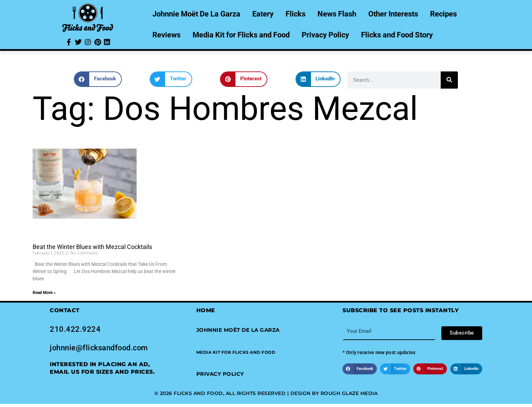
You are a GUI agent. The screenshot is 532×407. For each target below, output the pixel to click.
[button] (98, 79)
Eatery (263, 14)
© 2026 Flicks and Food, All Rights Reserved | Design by (238, 393)
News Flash (337, 14)
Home (206, 310)
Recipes (443, 14)
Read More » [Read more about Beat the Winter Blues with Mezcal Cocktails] (44, 293)
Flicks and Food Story (397, 35)
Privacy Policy (325, 35)
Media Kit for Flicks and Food (241, 35)
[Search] (449, 80)
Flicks (296, 14)
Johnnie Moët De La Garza (196, 14)
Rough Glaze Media (349, 393)
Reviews (166, 35)
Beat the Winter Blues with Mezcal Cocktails (92, 247)
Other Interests (393, 14)
